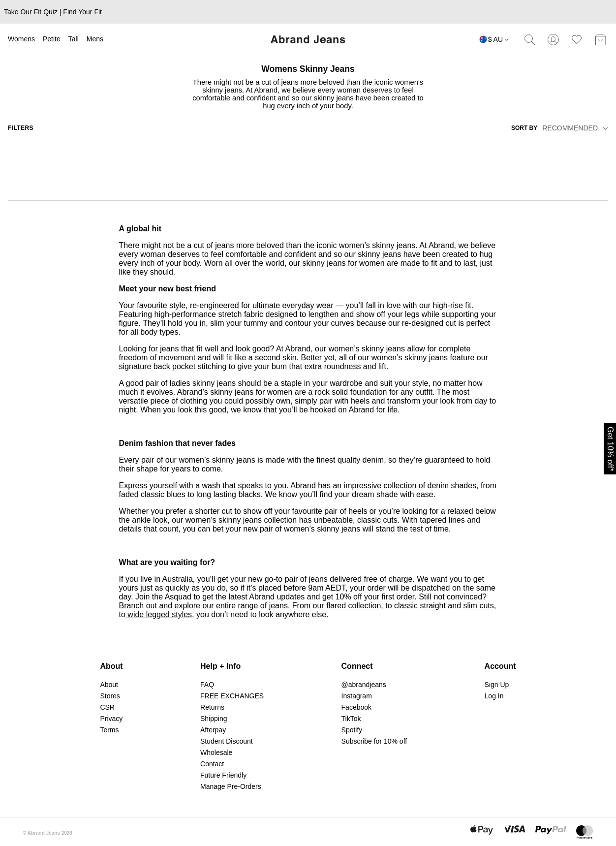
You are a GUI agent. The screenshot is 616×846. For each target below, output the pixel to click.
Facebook (356, 707)
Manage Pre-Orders (231, 786)
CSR (107, 707)
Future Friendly (223, 775)
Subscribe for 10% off (374, 741)
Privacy (111, 719)
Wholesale (216, 752)
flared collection (353, 606)
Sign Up (497, 685)
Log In (494, 696)
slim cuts (477, 606)
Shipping (214, 719)
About (109, 685)
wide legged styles (159, 614)
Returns (212, 707)
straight (432, 606)
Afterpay (213, 730)
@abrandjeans (364, 685)
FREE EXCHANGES (232, 696)
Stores (110, 696)
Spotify (352, 730)
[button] (604, 128)
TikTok (351, 719)
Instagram (357, 696)
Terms (109, 730)
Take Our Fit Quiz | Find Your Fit (53, 12)
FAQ (207, 685)
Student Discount (227, 741)
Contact (212, 764)
